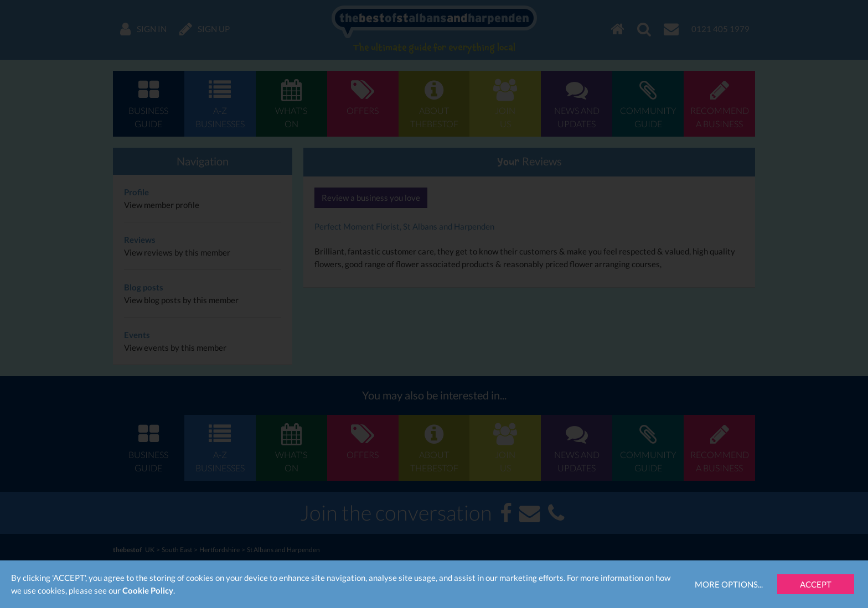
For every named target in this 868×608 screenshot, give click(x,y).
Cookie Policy (148, 590)
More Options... (729, 584)
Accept (816, 584)
